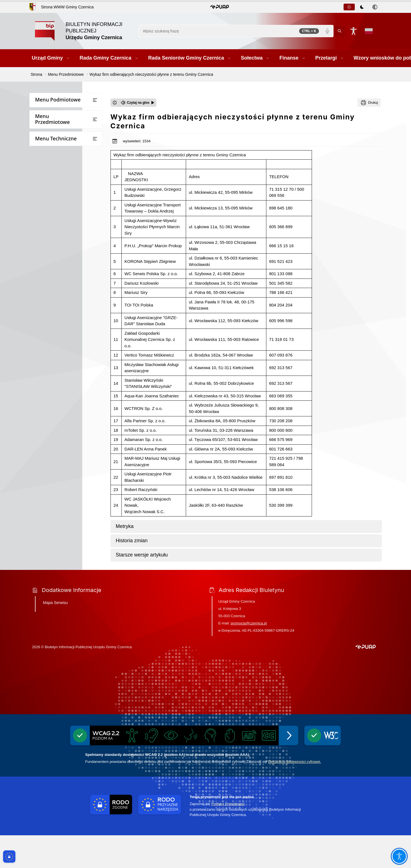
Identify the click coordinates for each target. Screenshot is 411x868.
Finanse (40, 156)
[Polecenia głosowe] (327, 31)
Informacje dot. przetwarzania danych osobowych (61, 430)
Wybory (40, 330)
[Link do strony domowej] (84, 31)
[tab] (349, 7)
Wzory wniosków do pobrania (60, 178)
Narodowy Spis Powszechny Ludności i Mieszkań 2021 (58, 344)
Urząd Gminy (45, 112)
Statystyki (42, 368)
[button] (219, 7)
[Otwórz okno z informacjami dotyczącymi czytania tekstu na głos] (115, 103)
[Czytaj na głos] (138, 103)
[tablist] (362, 7)
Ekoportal (41, 319)
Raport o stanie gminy (53, 254)
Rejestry (40, 298)
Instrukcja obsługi (49, 379)
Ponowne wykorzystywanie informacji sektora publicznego (61, 414)
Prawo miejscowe (49, 232)
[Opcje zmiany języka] (369, 31)
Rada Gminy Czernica (52, 123)
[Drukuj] (369, 103)
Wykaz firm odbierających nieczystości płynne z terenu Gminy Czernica (59, 492)
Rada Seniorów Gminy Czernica (61, 134)
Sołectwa (41, 145)
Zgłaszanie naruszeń (51, 508)
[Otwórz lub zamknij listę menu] (95, 100)
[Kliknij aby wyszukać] (340, 31)
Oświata (40, 243)
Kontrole (41, 276)
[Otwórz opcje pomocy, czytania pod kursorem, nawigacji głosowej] (399, 856)
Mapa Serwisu (56, 635)
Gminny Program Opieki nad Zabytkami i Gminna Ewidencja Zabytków (61, 470)
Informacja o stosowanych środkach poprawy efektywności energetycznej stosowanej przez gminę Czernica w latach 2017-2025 (65, 563)
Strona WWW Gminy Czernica (67, 7)
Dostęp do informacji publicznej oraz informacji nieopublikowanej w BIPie (66, 395)
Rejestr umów (45, 358)
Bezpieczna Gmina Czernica (58, 210)
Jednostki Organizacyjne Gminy (62, 221)
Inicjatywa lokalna (49, 444)
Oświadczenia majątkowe (56, 309)
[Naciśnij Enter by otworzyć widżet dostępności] (354, 31)
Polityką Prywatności (228, 837)
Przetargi (41, 167)
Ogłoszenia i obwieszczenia (58, 287)
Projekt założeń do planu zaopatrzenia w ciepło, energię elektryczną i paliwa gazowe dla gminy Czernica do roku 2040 (62, 537)
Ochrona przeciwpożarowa (57, 455)
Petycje (39, 265)
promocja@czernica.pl (249, 656)
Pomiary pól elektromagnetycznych (65, 519)
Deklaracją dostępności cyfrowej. (294, 795)
